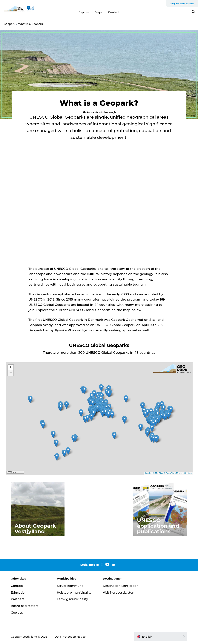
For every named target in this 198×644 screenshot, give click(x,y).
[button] (161, 637)
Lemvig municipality (72, 599)
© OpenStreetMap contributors (178, 473)
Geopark (10, 24)
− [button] (11, 373)
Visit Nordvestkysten (119, 593)
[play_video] (99, 209)
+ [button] (11, 367)
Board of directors (25, 606)
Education (19, 593)
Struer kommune (70, 586)
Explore (84, 12)
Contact (114, 12)
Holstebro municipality (74, 593)
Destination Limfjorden (121, 586)
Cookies (17, 613)
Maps (99, 12)
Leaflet (148, 473)
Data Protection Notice (70, 637)
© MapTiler (158, 473)
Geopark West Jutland (182, 4)
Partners (18, 599)
